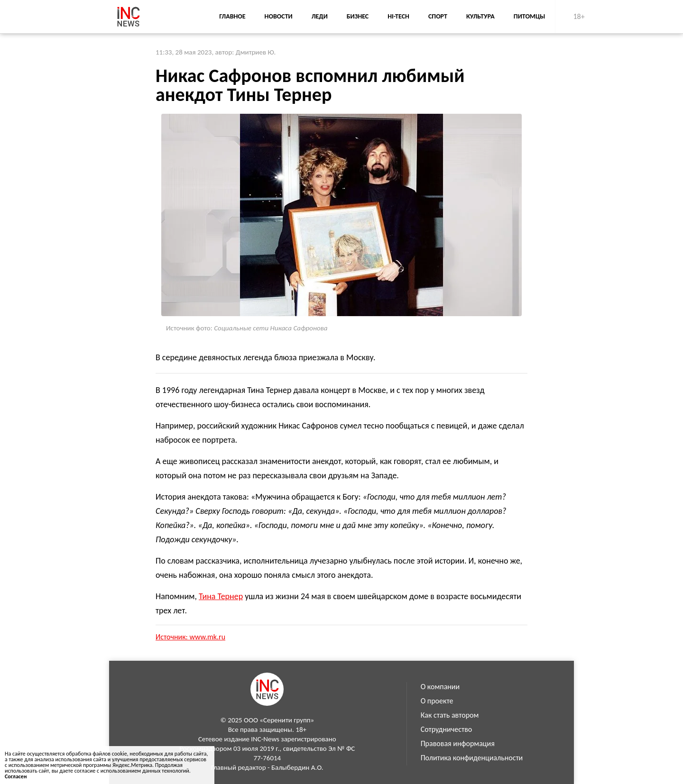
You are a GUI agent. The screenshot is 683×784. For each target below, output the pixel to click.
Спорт (438, 16)
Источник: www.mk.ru (190, 637)
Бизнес (358, 16)
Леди (320, 16)
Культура (480, 16)
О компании (440, 687)
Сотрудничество (447, 729)
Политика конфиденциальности (472, 758)
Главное (232, 16)
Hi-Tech (398, 16)
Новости (279, 16)
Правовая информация (458, 743)
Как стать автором (450, 715)
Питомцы (530, 16)
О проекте (437, 701)
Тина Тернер (221, 596)
